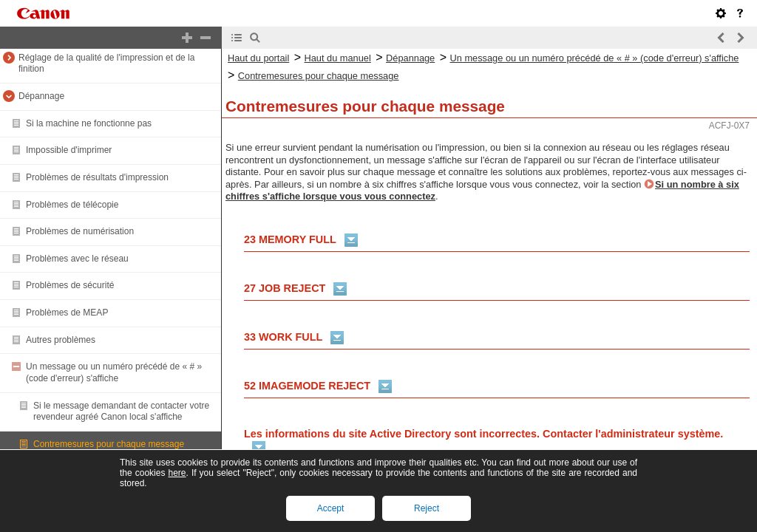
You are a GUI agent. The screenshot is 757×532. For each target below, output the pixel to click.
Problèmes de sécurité (70, 285)
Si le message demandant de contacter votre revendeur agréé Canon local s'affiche (121, 412)
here (177, 473)
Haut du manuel (337, 58)
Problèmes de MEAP (67, 313)
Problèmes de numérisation (80, 231)
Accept (331, 508)
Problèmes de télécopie (72, 205)
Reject (427, 508)
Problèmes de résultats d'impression (97, 177)
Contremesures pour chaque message (109, 444)
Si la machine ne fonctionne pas (89, 123)
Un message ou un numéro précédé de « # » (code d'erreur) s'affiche (114, 372)
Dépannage (41, 96)
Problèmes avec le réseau (77, 259)
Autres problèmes (61, 340)
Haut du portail (258, 58)
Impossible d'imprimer (69, 150)
